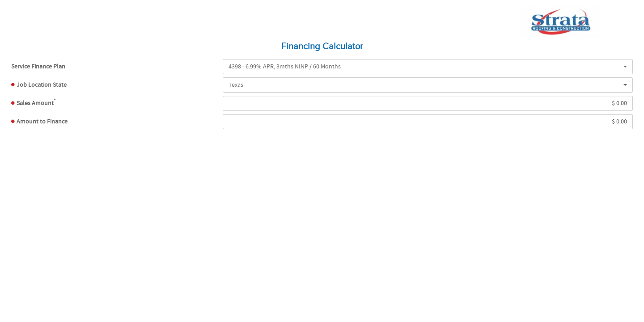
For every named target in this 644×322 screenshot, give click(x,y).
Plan (38, 67)
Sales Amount (36, 102)
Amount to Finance (42, 122)
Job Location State (42, 85)
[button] (428, 67)
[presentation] (322, 161)
